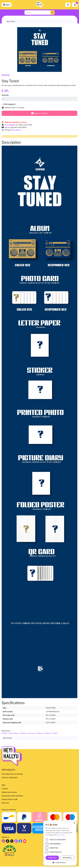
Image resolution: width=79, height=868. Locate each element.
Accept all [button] (52, 858)
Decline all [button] (67, 858)
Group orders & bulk (10, 799)
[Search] (52, 13)
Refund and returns (9, 792)
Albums (23, 733)
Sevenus (6, 75)
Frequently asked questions (12, 796)
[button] (39, 851)
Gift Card (5, 803)
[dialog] (60, 843)
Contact (5, 788)
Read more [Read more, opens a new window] (61, 835)
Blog (3, 785)
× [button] (74, 823)
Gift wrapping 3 (9, 104)
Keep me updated (40, 113)
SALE (55, 733)
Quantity (5, 95)
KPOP (5, 733)
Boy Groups (14, 733)
